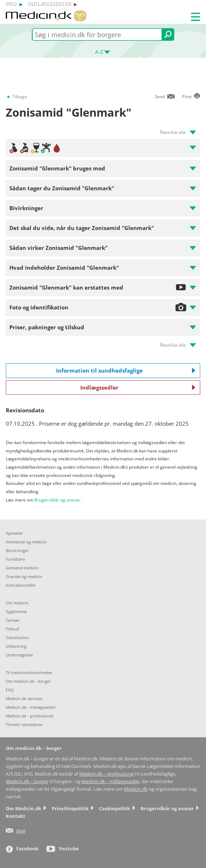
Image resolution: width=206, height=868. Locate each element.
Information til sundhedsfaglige (126, 370)
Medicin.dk (136, 789)
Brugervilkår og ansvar (57, 500)
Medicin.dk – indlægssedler (111, 782)
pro (11, 4)
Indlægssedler (138, 387)
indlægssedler (50, 4)
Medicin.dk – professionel (106, 774)
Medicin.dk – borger (27, 782)
